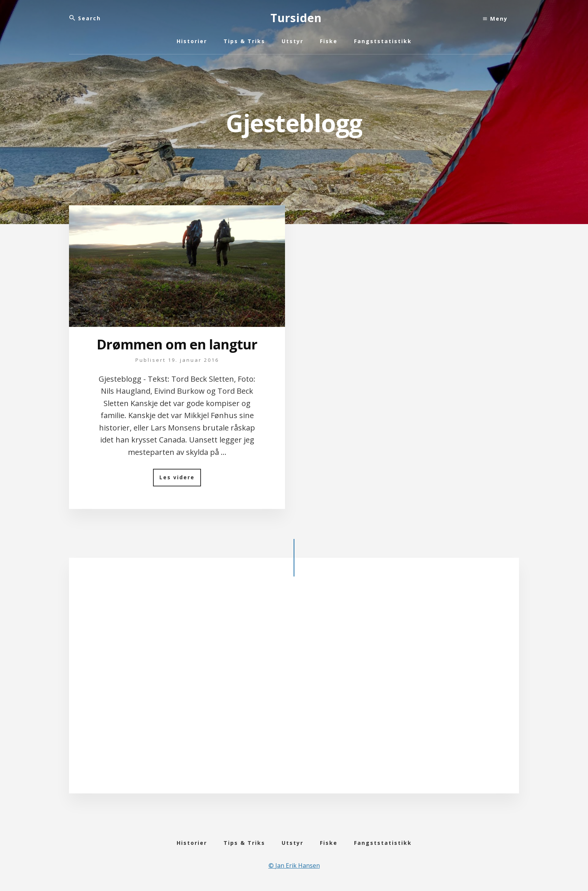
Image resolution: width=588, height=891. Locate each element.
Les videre (180, 480)
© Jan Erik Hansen (294, 865)
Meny (495, 19)
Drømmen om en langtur (177, 344)
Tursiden (296, 18)
